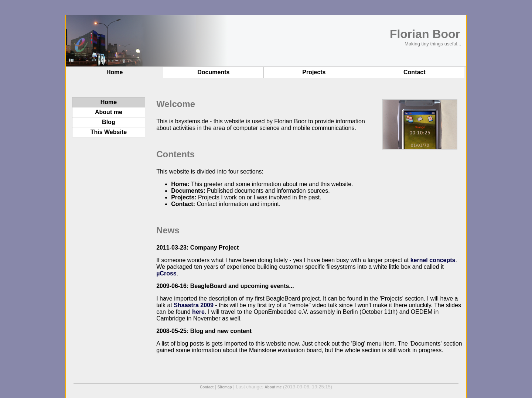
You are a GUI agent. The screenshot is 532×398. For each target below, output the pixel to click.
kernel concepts (433, 260)
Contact (415, 72)
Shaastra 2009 (194, 305)
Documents (213, 72)
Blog (109, 122)
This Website (109, 132)
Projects (314, 72)
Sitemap (225, 387)
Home (115, 72)
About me (109, 112)
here (198, 312)
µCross (166, 273)
